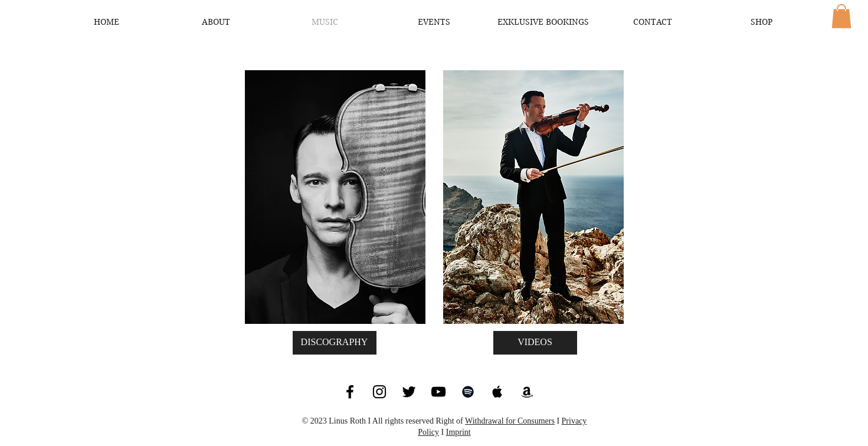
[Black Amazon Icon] (527, 392)
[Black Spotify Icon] (468, 392)
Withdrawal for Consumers (510, 421)
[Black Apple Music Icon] (497, 392)
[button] (841, 16)
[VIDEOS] (535, 343)
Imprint (458, 432)
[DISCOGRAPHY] (335, 343)
